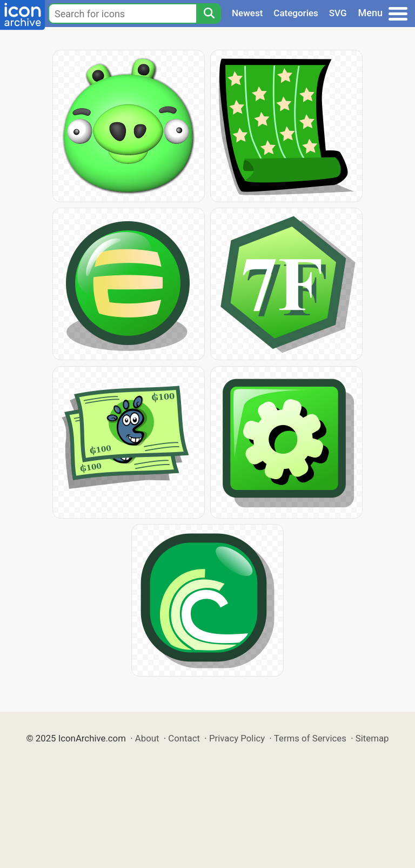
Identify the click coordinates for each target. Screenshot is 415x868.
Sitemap (372, 738)
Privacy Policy (237, 738)
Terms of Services (310, 738)
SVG (338, 13)
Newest (247, 13)
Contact (184, 738)
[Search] (209, 14)
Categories (296, 13)
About (147, 738)
